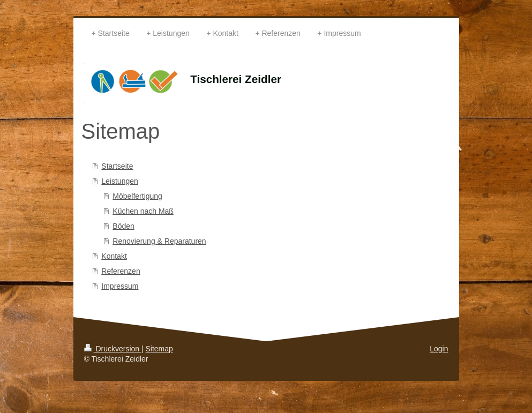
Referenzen (121, 271)
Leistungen (120, 181)
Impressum (120, 286)
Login (439, 349)
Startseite (117, 166)
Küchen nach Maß (143, 211)
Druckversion (113, 349)
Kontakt (114, 256)
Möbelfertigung (137, 196)
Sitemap (159, 349)
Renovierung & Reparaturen (159, 241)
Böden (123, 226)
